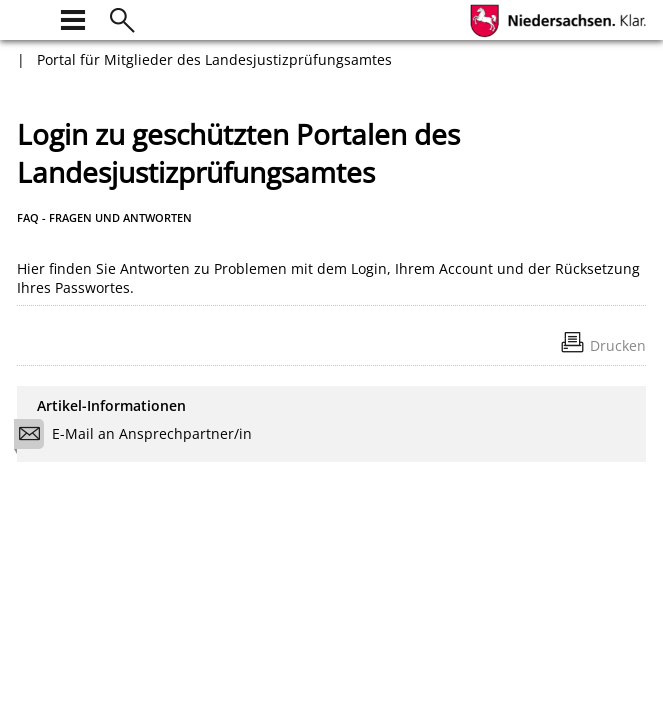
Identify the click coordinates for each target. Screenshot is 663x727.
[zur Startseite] (29, 17)
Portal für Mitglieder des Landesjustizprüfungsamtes (214, 59)
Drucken (618, 345)
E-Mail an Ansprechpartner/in (139, 436)
